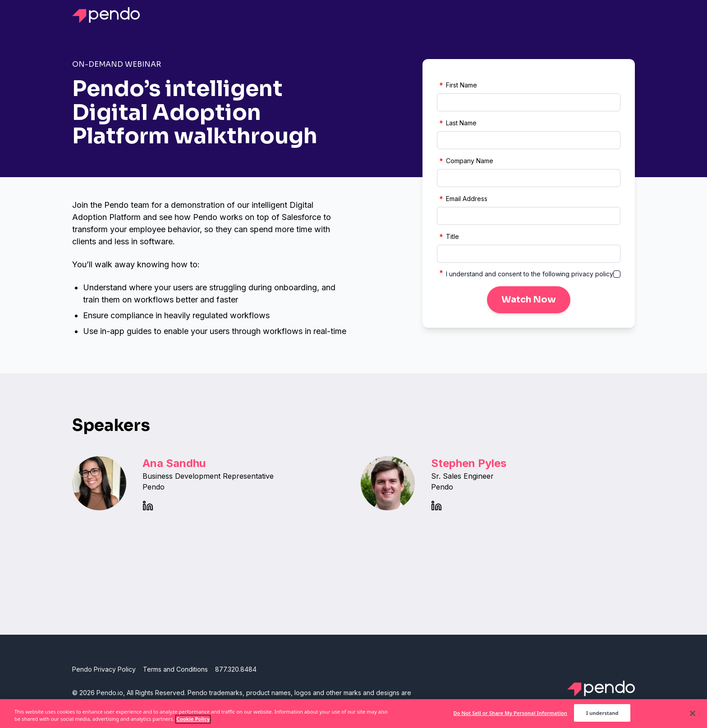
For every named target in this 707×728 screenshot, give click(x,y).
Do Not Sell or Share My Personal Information (510, 716)
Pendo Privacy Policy (104, 669)
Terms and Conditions (175, 669)
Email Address (462, 199)
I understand (602, 716)
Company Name (465, 161)
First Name (457, 85)
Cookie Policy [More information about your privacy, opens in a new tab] (193, 722)
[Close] (693, 716)
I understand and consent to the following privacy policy (530, 274)
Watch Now (529, 300)
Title (448, 237)
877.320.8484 (236, 669)
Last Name (457, 123)
